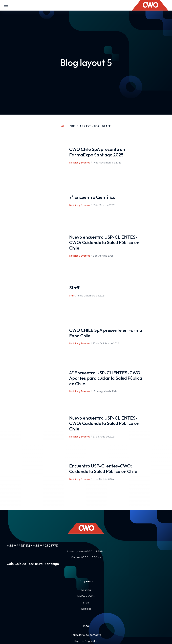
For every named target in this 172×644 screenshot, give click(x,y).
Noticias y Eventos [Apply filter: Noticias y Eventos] (84, 126)
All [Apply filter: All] (64, 126)
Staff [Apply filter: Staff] (107, 126)
